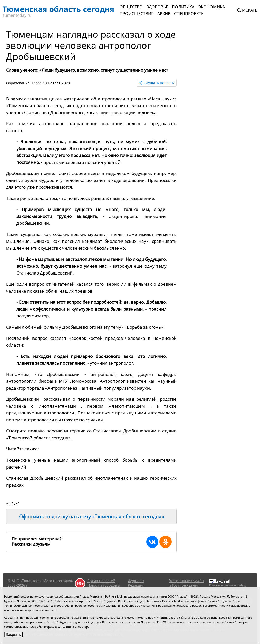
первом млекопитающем (119, 406)
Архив (164, 14)
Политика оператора (75, 627)
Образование (18, 83)
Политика (183, 7)
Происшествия (137, 14)
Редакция (136, 585)
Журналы (136, 581)
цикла (56, 99)
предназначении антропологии (41, 413)
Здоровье (157, 7)
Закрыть (13, 634)
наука (14, 503)
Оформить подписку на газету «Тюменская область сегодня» (92, 517)
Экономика (212, 7)
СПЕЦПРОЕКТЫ (189, 14)
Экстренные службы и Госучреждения (186, 583)
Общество (131, 7)
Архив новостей (101, 581)
